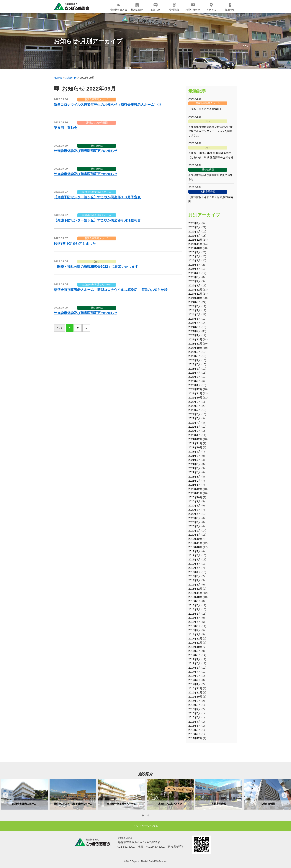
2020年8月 (195, 506)
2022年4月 (195, 423)
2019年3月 (195, 576)
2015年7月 (195, 722)
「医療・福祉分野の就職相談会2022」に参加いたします (96, 267)
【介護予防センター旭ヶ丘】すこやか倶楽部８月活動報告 (97, 220)
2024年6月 (195, 314)
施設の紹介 (137, 7)
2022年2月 (195, 431)
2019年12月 (195, 539)
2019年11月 (195, 543)
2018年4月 (195, 622)
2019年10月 (195, 547)
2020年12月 (195, 489)
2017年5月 (195, 668)
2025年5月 (195, 269)
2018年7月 (195, 609)
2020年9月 (195, 501)
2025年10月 (195, 248)
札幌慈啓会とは (118, 7)
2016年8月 (195, 705)
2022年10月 (195, 398)
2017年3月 (195, 676)
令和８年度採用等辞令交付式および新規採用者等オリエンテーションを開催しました (210, 131)
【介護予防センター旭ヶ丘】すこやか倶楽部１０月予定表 (97, 197)
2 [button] (148, 816)
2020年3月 (195, 526)
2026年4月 (195, 223)
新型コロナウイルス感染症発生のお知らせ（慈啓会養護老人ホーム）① (107, 105)
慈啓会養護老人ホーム (97, 99)
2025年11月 (195, 244)
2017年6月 (195, 663)
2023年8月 (195, 356)
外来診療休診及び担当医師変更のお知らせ (86, 151)
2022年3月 (195, 427)
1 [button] (143, 816)
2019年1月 (195, 585)
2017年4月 (195, 672)
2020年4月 (195, 522)
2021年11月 (195, 443)
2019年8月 (195, 555)
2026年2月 (195, 232)
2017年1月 (195, 684)
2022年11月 (195, 393)
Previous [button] (6, 795)
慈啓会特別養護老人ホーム (97, 192)
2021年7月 (195, 460)
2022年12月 (195, 389)
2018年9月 (195, 601)
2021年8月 (195, 456)
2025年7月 (195, 260)
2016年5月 (195, 713)
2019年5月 (195, 568)
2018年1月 (195, 634)
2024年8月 (195, 306)
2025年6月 (195, 265)
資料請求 (174, 7)
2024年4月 (195, 323)
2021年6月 (195, 464)
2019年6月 (195, 564)
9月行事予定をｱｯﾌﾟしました (75, 244)
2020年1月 (195, 535)
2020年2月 (195, 531)
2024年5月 (195, 319)
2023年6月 (195, 364)
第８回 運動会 (66, 128)
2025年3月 (195, 277)
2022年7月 (195, 410)
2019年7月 (195, 559)
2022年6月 (195, 414)
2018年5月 (195, 618)
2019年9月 (195, 551)
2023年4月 (195, 373)
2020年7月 (195, 510)
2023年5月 (195, 369)
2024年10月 (195, 298)
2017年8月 (195, 655)
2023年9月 (195, 352)
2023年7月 (195, 360)
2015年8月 (195, 717)
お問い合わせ (193, 7)
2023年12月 (195, 339)
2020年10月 (195, 497)
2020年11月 (195, 493)
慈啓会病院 (97, 146)
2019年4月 (195, 572)
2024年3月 (195, 327)
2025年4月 (195, 273)
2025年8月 (195, 256)
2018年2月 (195, 630)
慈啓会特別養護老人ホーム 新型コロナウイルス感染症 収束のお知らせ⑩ (111, 290)
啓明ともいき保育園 (97, 123)
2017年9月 (195, 651)
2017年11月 (195, 643)
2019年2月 (195, 580)
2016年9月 (195, 701)
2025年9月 (195, 252)
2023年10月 (195, 348)
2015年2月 (195, 734)
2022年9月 (195, 402)
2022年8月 (195, 406)
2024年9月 (195, 302)
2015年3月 (195, 730)
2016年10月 (195, 697)
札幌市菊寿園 (208, 192)
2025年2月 (195, 281)
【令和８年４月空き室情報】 (205, 109)
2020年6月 (195, 514)
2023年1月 (195, 385)
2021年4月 (195, 472)
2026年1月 (195, 236)
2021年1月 (195, 485)
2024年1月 (195, 335)
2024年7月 (195, 310)
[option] (24, 794)
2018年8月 (195, 605)
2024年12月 (195, 290)
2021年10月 (195, 447)
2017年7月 (195, 659)
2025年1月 (195, 285)
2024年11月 (195, 294)
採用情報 (230, 7)
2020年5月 (195, 518)
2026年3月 (195, 227)
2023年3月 (195, 377)
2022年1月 (195, 435)
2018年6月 (195, 614)
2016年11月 (195, 693)
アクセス (211, 7)
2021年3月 (195, 477)
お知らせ (156, 7)
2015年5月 (195, 726)
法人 (97, 261)
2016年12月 (195, 688)
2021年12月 (195, 439)
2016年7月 (195, 709)
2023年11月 (195, 344)
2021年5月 (195, 468)
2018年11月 (195, 593)
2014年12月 (195, 738)
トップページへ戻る (146, 826)
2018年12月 (195, 589)
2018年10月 (195, 597)
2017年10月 (195, 647)
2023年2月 (195, 381)
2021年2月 (195, 481)
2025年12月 (195, 240)
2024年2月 (195, 331)
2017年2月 (195, 680)
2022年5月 (195, 418)
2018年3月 (195, 626)
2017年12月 (195, 639)
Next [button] (285, 795)
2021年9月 (195, 452)
